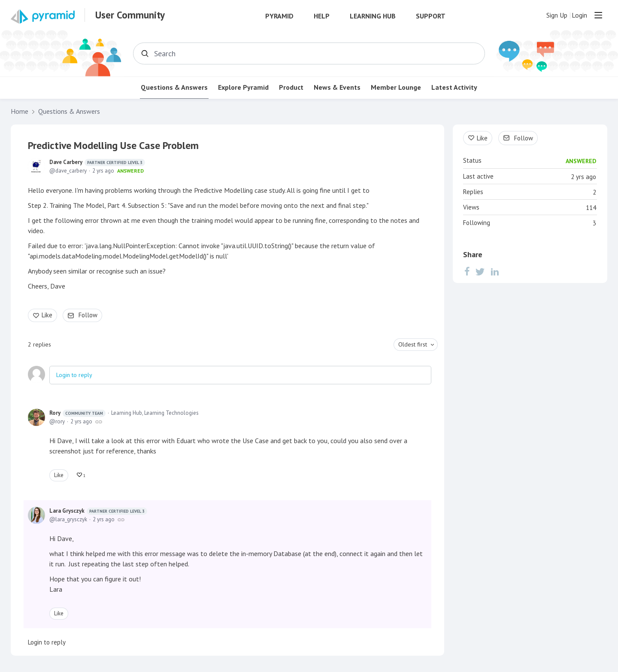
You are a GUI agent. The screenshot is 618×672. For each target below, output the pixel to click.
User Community (130, 15)
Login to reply (74, 375)
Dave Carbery (97, 162)
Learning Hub (373, 16)
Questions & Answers (174, 87)
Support (431, 16)
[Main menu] (598, 15)
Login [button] (579, 15)
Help (322, 16)
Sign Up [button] (557, 15)
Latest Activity (454, 87)
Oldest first (413, 344)
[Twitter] (480, 271)
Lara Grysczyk (98, 511)
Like (47, 315)
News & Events (337, 87)
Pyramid (279, 16)
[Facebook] (467, 271)
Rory (77, 413)
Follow (88, 315)
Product (291, 87)
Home (20, 111)
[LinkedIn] (495, 271)
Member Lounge (396, 87)
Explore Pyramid (243, 87)
